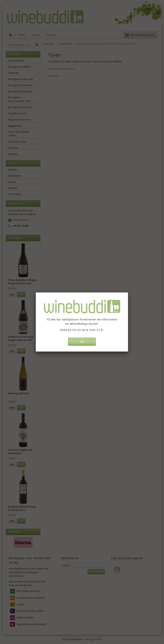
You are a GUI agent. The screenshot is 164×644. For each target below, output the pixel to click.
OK (82, 342)
